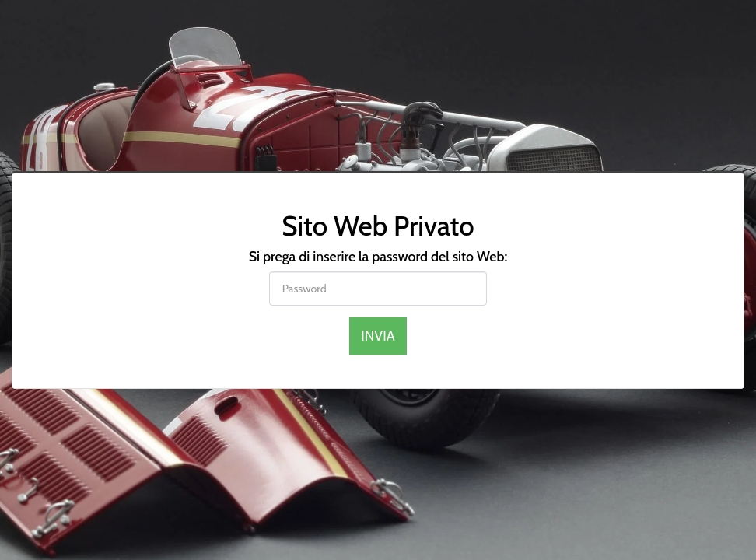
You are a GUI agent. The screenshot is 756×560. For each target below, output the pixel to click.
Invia (378, 336)
